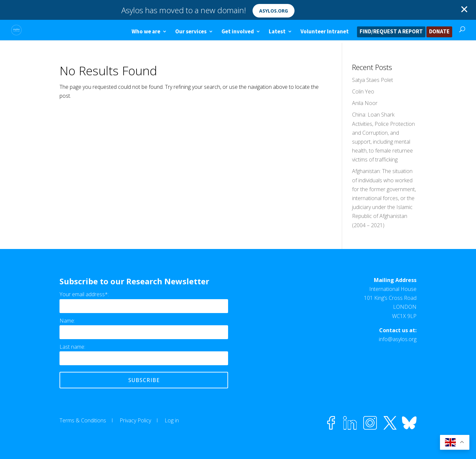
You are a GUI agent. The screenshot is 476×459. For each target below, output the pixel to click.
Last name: (72, 347)
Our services (191, 32)
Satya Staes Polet (373, 80)
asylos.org (274, 11)
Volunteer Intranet (325, 32)
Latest (277, 32)
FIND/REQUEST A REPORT (391, 32)
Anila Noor (365, 103)
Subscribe (144, 380)
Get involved (238, 32)
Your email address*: (84, 294)
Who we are (146, 32)
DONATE (439, 32)
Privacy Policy (135, 420)
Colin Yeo (363, 91)
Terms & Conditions (83, 420)
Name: (67, 321)
